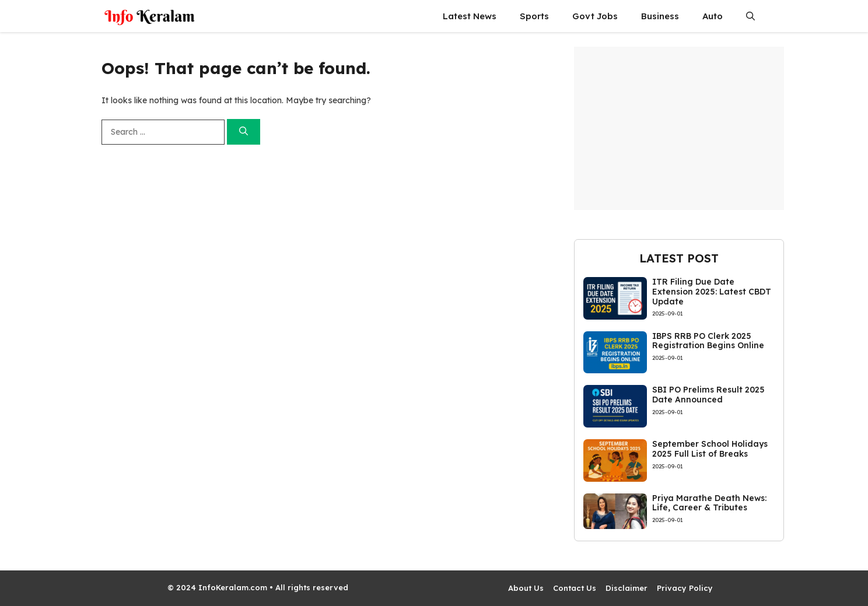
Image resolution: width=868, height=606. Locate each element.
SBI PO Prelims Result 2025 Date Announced (708, 395)
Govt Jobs (595, 16)
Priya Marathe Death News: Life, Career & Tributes (709, 503)
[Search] (244, 132)
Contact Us (575, 588)
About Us (526, 588)
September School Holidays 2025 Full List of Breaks (710, 449)
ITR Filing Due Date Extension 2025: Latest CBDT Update (712, 292)
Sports (534, 16)
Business (660, 16)
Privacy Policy (685, 588)
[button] (750, 16)
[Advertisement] (679, 128)
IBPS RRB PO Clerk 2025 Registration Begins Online (708, 341)
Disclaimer (626, 588)
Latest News (470, 16)
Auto (713, 16)
